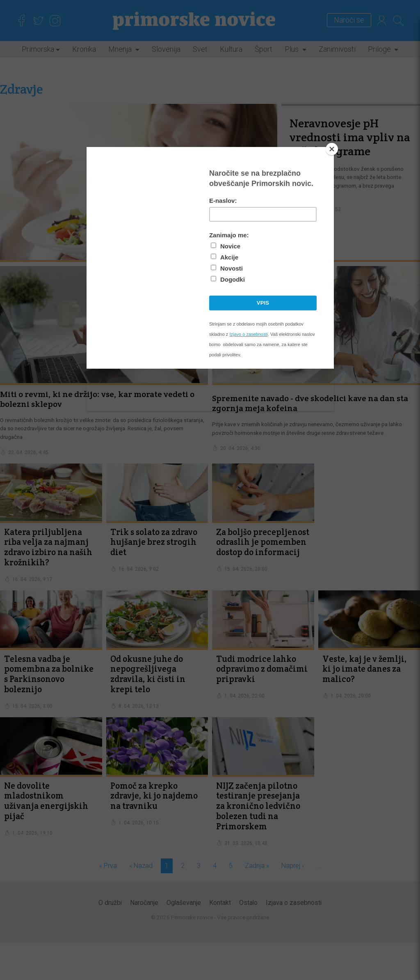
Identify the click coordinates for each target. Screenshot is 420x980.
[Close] (332, 149)
